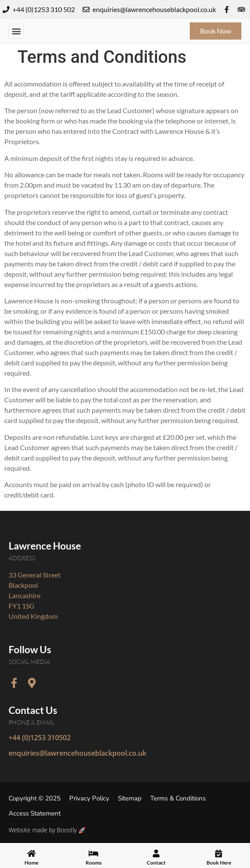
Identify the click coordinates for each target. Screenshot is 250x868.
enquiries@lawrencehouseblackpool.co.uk (77, 753)
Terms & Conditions (178, 798)
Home (31, 864)
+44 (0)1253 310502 (40, 738)
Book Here (219, 864)
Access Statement (35, 813)
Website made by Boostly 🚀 (47, 830)
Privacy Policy (89, 798)
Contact (156, 864)
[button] (16, 31)
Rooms (94, 864)
